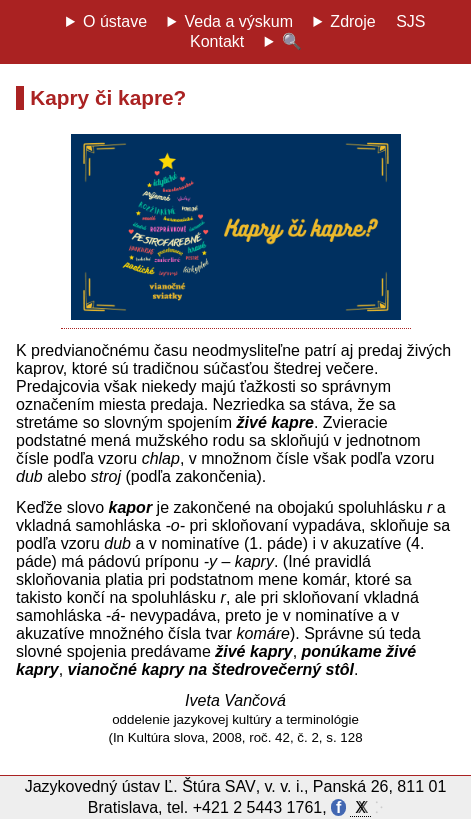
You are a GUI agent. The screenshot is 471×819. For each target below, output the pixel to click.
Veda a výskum (238, 21)
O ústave (115, 21)
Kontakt (217, 41)
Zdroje (352, 21)
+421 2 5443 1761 (257, 807)
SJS (410, 21)
